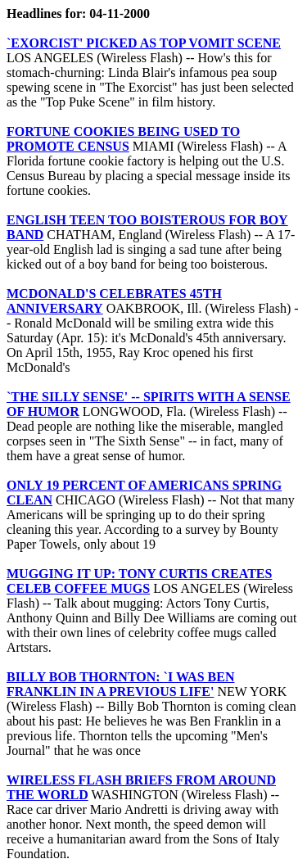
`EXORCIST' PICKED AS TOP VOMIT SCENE (144, 43)
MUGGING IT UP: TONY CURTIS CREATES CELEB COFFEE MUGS (139, 581)
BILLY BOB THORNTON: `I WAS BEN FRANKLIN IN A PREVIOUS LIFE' (120, 684)
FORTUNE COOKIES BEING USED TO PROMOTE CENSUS (123, 139)
